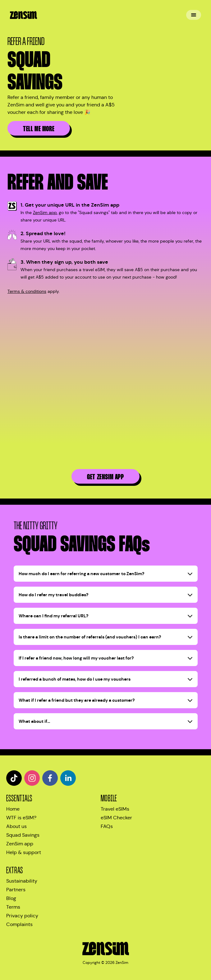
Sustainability (22, 881)
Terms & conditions (27, 291)
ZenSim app (45, 213)
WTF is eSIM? (21, 818)
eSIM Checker (116, 818)
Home (13, 809)
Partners (16, 890)
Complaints (19, 924)
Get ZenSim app (105, 477)
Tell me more (39, 129)
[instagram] (32, 778)
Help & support (24, 852)
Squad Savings (23, 835)
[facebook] (50, 778)
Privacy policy (22, 916)
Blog (11, 898)
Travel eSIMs (115, 809)
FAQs (107, 826)
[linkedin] (68, 778)
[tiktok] (14, 778)
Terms (13, 907)
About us (16, 826)
